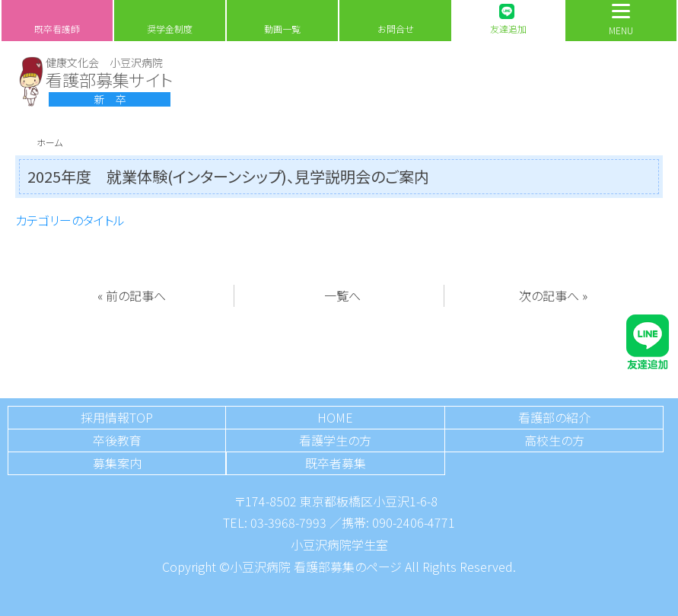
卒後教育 (117, 440)
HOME (335, 417)
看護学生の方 (335, 440)
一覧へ (342, 295)
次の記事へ (549, 295)
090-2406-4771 (414, 522)
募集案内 (117, 463)
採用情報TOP (117, 417)
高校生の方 (554, 440)
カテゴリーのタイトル (70, 220)
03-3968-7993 (288, 522)
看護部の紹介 (554, 417)
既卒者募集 (336, 463)
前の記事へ (136, 295)
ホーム (49, 142)
